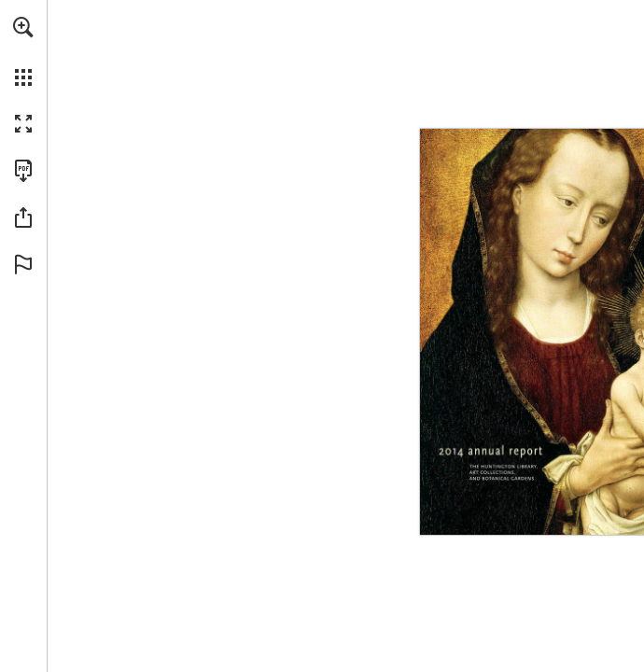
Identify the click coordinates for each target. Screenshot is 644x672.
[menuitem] (23, 51)
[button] (23, 27)
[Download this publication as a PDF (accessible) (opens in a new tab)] (23, 171)
